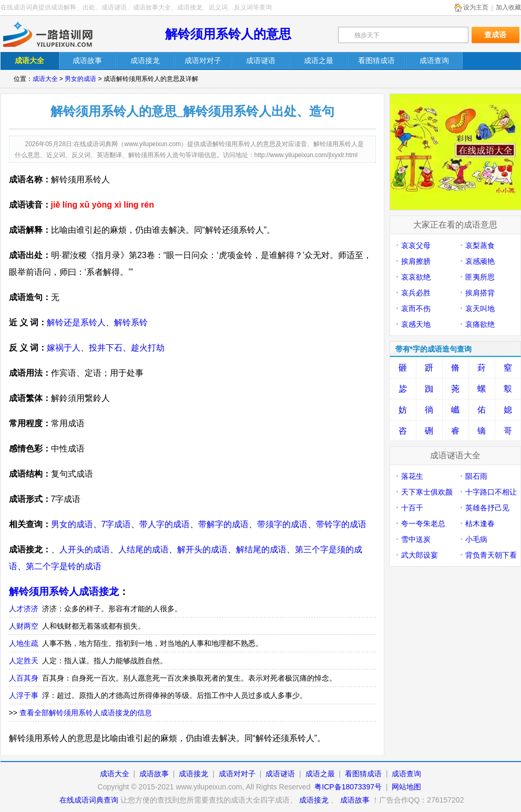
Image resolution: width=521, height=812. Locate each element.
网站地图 (406, 787)
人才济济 (24, 609)
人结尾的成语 (144, 549)
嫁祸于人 (64, 348)
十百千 (412, 508)
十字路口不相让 (491, 492)
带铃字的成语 (341, 524)
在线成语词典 (57, 34)
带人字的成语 (165, 524)
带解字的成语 (223, 524)
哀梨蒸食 (480, 245)
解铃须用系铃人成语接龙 (64, 592)
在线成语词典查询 (89, 800)
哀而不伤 (416, 309)
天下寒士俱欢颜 (427, 492)
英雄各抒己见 (487, 508)
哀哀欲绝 (416, 277)
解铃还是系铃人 (76, 322)
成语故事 (154, 774)
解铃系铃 (131, 322)
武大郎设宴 (420, 555)
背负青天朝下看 (491, 555)
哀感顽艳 (480, 261)
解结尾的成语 (261, 549)
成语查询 (406, 774)
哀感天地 (416, 324)
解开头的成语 (202, 549)
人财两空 (24, 626)
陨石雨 (476, 476)
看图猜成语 (363, 774)
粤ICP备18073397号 (349, 787)
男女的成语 (80, 79)
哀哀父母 (416, 245)
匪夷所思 (480, 277)
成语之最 (320, 774)
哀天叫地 (480, 309)
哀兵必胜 (416, 293)
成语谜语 (280, 774)
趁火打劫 (148, 348)
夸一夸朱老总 (423, 523)
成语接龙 (193, 774)
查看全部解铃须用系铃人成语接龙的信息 (86, 713)
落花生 (412, 476)
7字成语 (116, 524)
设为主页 (476, 7)
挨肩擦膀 (416, 261)
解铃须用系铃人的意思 (228, 34)
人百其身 (24, 678)
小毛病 (476, 539)
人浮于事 (24, 695)
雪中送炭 (416, 539)
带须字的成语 (282, 524)
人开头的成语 (85, 549)
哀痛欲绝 (480, 324)
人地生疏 (24, 643)
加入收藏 (508, 7)
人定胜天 (24, 661)
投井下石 (106, 348)
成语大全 (45, 79)
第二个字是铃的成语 (64, 566)
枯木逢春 (480, 523)
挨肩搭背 (480, 293)
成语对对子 (237, 774)
